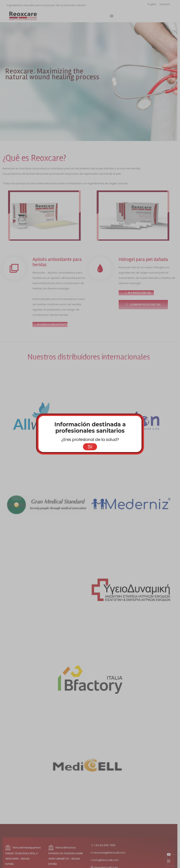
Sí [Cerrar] (90, 447)
